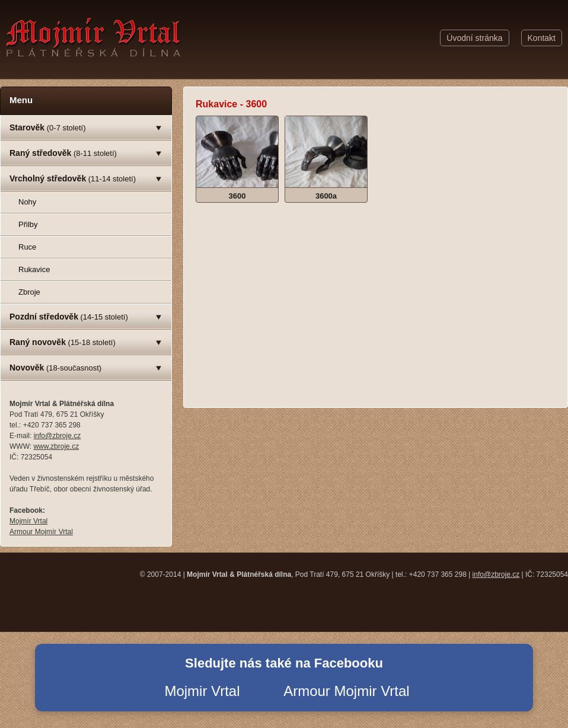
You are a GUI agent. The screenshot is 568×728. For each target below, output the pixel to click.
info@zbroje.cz (58, 436)
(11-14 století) (73, 178)
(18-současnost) (55, 368)
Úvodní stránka (474, 38)
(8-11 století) (63, 153)
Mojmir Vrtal (202, 691)
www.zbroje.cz (56, 446)
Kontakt (542, 38)
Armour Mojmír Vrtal (41, 532)
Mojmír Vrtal (28, 521)
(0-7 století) (48, 127)
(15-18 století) (63, 342)
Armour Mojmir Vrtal (346, 691)
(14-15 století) (69, 317)
